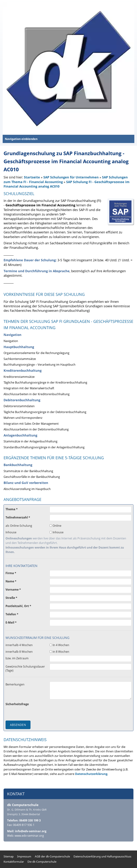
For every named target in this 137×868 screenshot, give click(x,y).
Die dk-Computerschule (42, 862)
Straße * (11, 598)
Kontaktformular (14, 862)
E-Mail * (11, 622)
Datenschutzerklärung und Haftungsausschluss (102, 856)
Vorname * (13, 590)
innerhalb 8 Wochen (19, 652)
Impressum (24, 856)
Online (55, 526)
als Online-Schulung (19, 526)
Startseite (32, 177)
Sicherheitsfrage (17, 704)
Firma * (11, 573)
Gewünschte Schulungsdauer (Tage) (25, 668)
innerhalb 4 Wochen (19, 645)
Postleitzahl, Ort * (18, 606)
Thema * (12, 509)
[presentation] (77, 708)
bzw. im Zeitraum (17, 658)
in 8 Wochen (59, 652)
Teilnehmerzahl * (18, 517)
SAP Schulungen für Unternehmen (71, 177)
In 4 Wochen (59, 645)
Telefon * (12, 614)
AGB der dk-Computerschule (52, 856)
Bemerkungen (15, 684)
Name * (11, 581)
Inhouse (11, 532)
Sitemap (9, 856)
